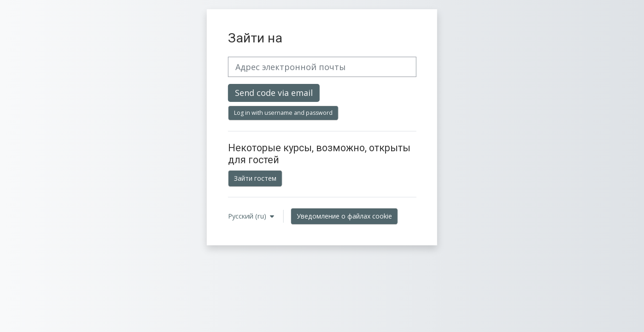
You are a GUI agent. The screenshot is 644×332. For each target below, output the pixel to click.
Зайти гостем (255, 178)
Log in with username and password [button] (283, 113)
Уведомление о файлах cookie (344, 216)
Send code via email (274, 93)
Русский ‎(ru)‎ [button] (248, 216)
